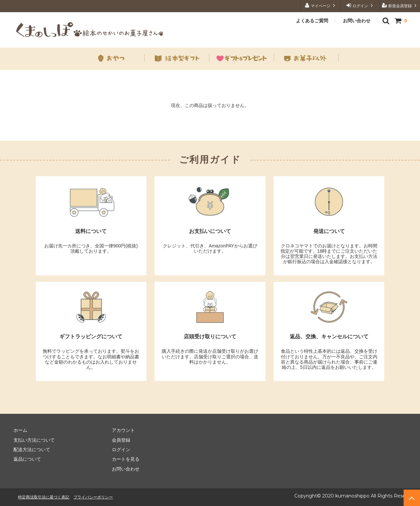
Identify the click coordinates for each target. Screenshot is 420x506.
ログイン (360, 5)
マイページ (321, 5)
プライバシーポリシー (93, 497)
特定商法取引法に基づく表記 (44, 497)
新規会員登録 (400, 5)
